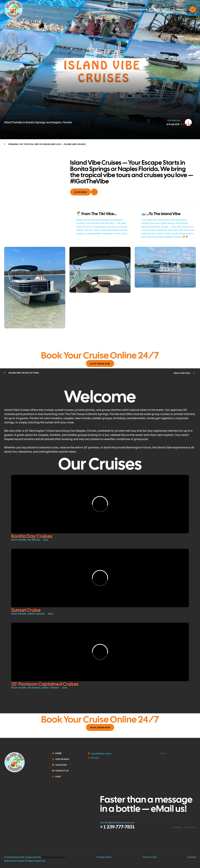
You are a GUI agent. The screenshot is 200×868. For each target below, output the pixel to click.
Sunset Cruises (36, 614)
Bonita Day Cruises (32, 536)
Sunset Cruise (26, 610)
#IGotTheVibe (19, 540)
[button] (84, 192)
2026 (46, 540)
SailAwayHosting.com (54, 857)
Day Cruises (34, 540)
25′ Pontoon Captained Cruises (45, 684)
